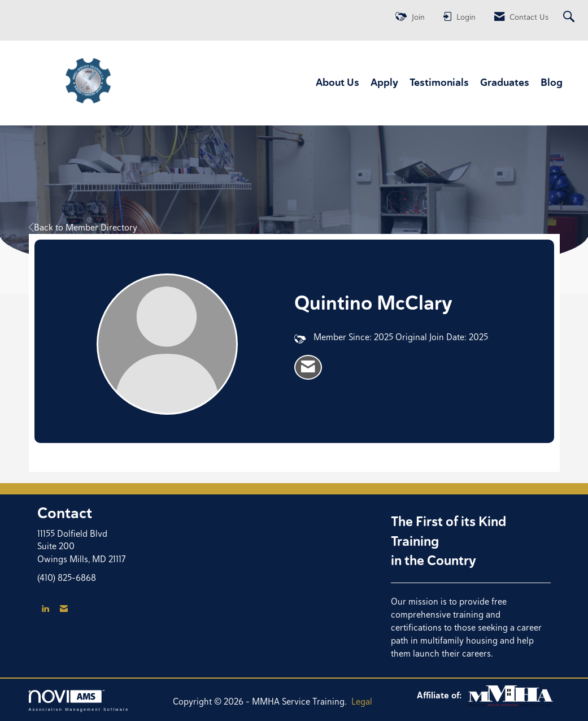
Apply (384, 82)
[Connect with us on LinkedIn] (45, 609)
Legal (362, 702)
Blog (552, 82)
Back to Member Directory (83, 227)
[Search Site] (570, 17)
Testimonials (439, 82)
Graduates (505, 82)
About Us (337, 82)
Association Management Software (79, 700)
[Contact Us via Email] (64, 609)
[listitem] (308, 367)
